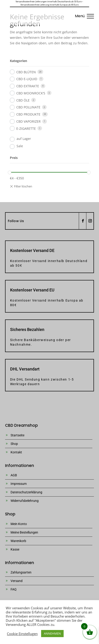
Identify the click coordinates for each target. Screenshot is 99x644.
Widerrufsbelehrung (25, 501)
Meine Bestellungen (24, 532)
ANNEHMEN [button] (52, 633)
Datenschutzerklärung (26, 492)
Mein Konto (19, 524)
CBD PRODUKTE (28, 114)
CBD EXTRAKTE (28, 86)
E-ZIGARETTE (26, 129)
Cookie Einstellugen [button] (22, 634)
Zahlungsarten (21, 572)
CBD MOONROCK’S (31, 93)
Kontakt (16, 452)
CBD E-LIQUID (27, 79)
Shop (14, 444)
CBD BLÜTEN (26, 72)
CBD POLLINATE (28, 107)
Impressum (19, 484)
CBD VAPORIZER (28, 121)
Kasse (15, 549)
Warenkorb (18, 541)
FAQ (14, 589)
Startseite (17, 435)
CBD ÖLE (23, 100)
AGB (14, 475)
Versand (17, 581)
